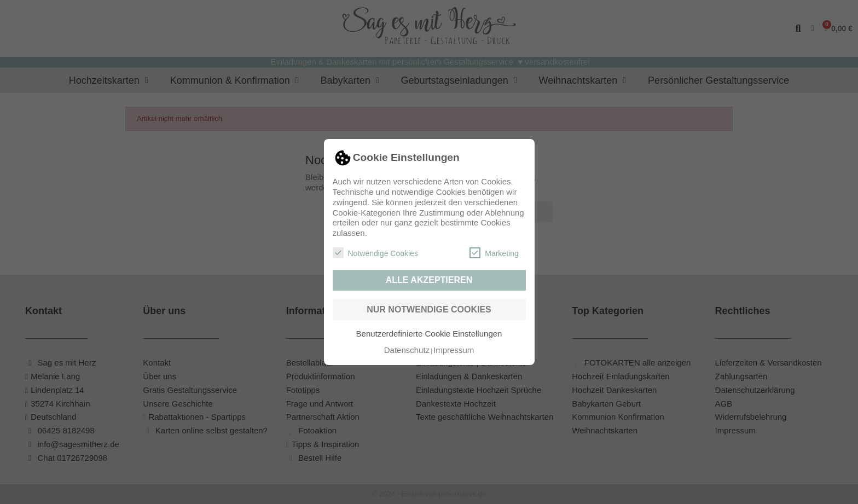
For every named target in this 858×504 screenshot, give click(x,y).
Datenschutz (407, 350)
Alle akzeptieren (429, 280)
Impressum (454, 350)
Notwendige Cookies (375, 253)
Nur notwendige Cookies (429, 309)
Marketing (494, 253)
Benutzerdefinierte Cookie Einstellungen (429, 334)
